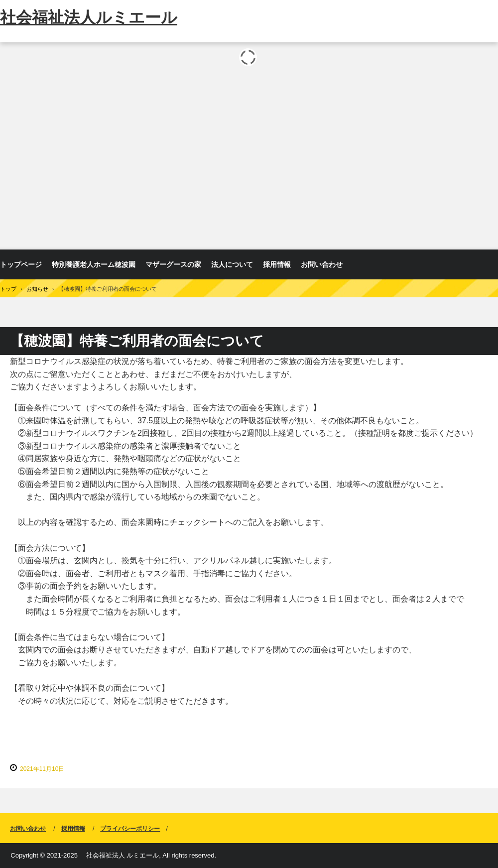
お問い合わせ (322, 264)
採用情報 (277, 264)
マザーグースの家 (173, 264)
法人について (232, 264)
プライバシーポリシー (130, 829)
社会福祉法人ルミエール (89, 17)
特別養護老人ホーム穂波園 (94, 264)
